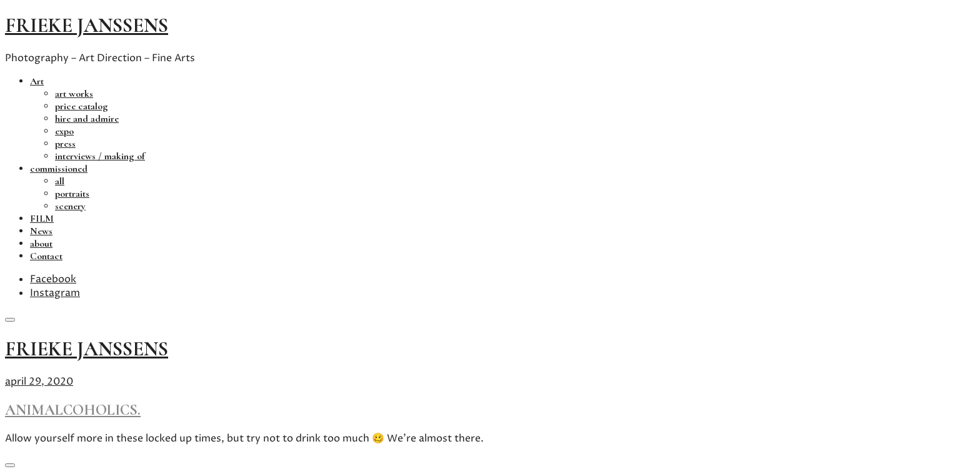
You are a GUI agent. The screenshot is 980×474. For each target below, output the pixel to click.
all (60, 181)
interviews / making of (100, 156)
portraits (72, 194)
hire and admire (87, 119)
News (41, 231)
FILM (42, 219)
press (65, 144)
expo (64, 131)
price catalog (82, 106)
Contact (46, 256)
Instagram (55, 293)
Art (37, 81)
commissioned (59, 169)
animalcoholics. (73, 410)
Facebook (53, 279)
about (41, 244)
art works (74, 94)
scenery (70, 206)
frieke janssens (87, 25)
